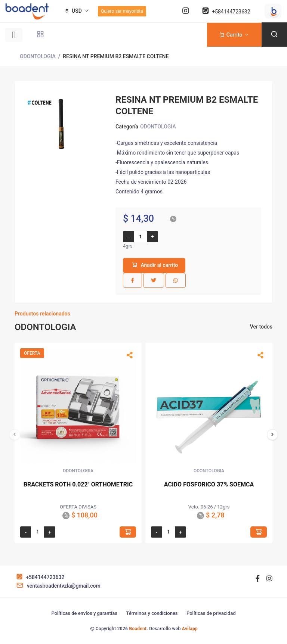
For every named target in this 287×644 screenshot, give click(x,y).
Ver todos (261, 327)
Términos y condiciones (152, 613)
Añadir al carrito (154, 265)
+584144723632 (225, 12)
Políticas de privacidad (211, 613)
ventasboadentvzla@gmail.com (58, 586)
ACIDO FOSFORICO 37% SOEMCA (209, 484)
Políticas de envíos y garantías (84, 613)
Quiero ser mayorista (122, 11)
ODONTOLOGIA (38, 56)
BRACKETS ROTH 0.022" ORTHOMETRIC (78, 484)
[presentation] (15, 435)
